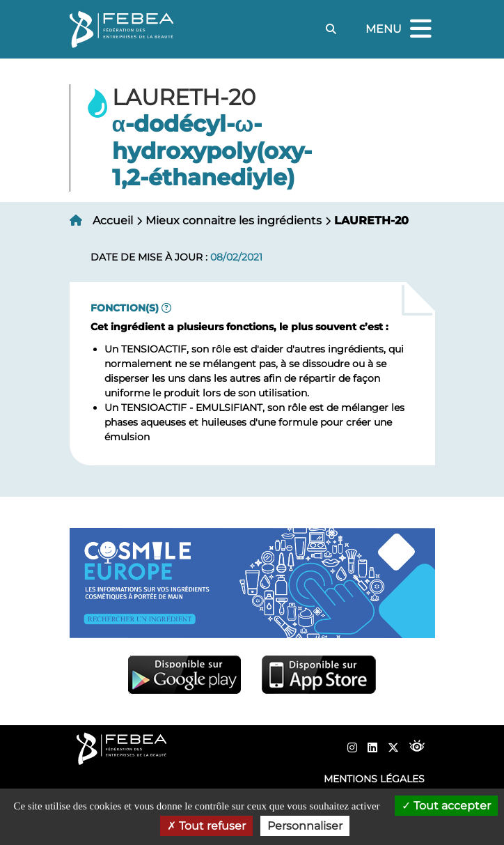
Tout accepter (446, 806)
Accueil (113, 220)
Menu (400, 30)
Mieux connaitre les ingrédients (234, 220)
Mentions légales (374, 779)
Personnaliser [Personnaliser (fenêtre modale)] (305, 826)
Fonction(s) (125, 308)
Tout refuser (206, 826)
